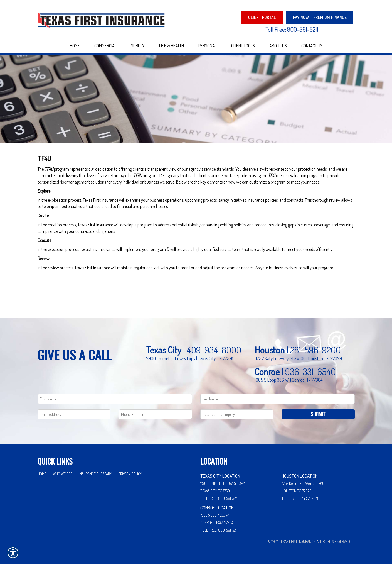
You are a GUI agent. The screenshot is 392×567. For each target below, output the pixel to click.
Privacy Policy (130, 477)
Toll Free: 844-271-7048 (300, 502)
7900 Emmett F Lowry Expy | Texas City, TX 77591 (190, 361)
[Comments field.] (237, 418)
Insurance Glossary (95, 477)
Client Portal (262, 17)
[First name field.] (115, 402)
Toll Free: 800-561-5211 (292, 29)
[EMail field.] (74, 418)
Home (42, 477)
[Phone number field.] (155, 418)
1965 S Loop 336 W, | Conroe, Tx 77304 (289, 383)
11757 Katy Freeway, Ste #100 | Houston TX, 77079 (298, 361)
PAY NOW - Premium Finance (320, 17)
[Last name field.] (278, 402)
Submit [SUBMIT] (318, 417)
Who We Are (63, 477)
